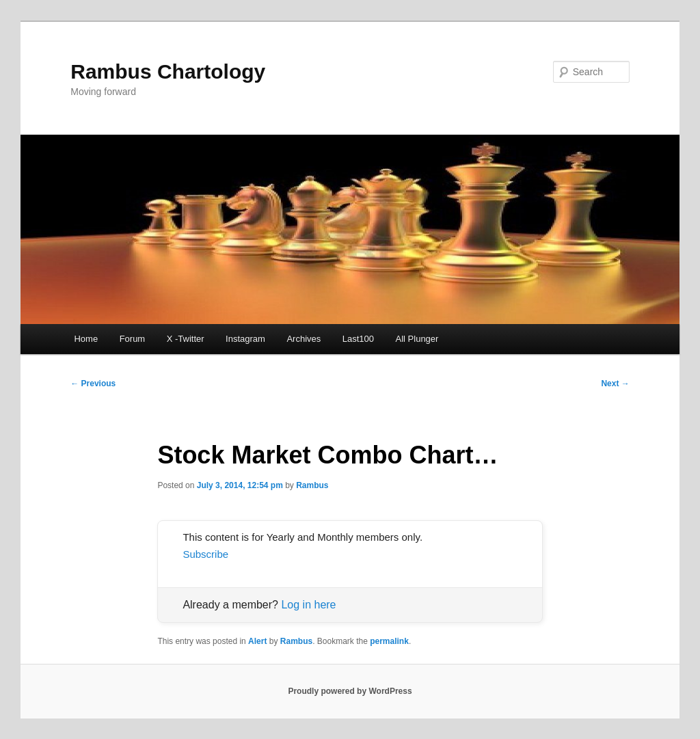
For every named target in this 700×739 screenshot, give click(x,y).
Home (86, 339)
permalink (389, 641)
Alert (257, 641)
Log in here (308, 605)
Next (615, 384)
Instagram (245, 339)
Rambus (312, 485)
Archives (304, 339)
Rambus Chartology (168, 71)
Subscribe (205, 554)
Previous (93, 384)
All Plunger (417, 339)
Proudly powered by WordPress (350, 691)
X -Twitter (186, 339)
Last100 (358, 339)
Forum (133, 339)
